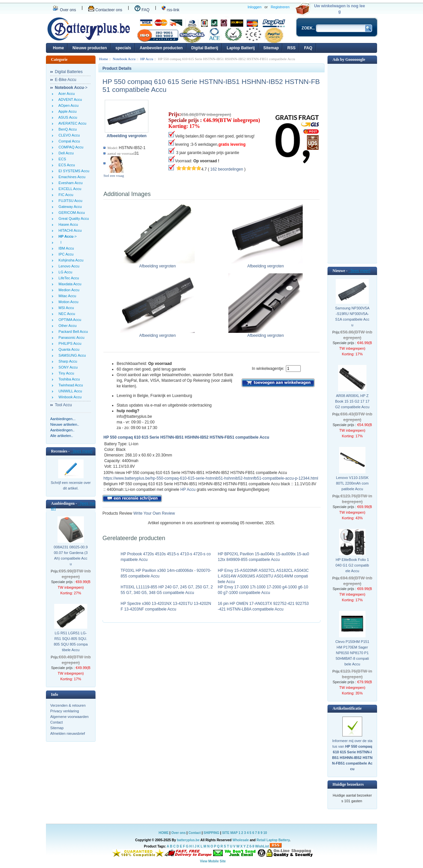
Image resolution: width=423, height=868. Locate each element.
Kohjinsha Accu (70, 260)
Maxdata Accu (69, 284)
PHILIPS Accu (69, 343)
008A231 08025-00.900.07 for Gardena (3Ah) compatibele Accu (71, 555)
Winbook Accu (69, 397)
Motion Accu (67, 302)
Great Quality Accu (73, 218)
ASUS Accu (67, 117)
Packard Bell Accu (72, 332)
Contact (57, 722)
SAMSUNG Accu (71, 355)
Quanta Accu (68, 349)
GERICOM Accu (71, 213)
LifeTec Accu (68, 278)
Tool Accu (63, 405)
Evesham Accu (70, 183)
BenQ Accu (67, 129)
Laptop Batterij (241, 48)
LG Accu (64, 272)
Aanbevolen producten (161, 48)
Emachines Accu (71, 177)
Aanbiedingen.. (62, 430)
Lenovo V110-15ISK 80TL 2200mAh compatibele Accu (352, 483)
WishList (262, 846)
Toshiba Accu (68, 379)
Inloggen (254, 7)
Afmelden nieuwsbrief (68, 733)
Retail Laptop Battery (273, 840)
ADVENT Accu (69, 99)
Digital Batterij (205, 48)
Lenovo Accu (68, 266)
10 (265, 833)
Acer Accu (66, 94)
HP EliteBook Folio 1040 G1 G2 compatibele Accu (352, 565)
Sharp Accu (67, 361)
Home (58, 48)
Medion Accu (68, 290)
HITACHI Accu (69, 230)
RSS (291, 48)
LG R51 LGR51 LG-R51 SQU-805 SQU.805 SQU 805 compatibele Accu (71, 641)
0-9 (252, 846)
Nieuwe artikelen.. (65, 424)
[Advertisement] (352, 163)
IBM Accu (65, 248)
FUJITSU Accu (69, 201)
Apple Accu (67, 111)
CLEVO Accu (68, 135)
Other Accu (67, 326)
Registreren (280, 7)
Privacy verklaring (65, 711)
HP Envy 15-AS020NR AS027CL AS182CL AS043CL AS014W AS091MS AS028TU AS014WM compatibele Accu (263, 576)
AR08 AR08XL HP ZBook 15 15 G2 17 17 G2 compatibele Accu (352, 401)
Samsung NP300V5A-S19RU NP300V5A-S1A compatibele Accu (352, 316)
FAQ (142, 10)
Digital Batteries (69, 72)
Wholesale (240, 840)
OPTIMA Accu (69, 320)
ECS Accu (66, 165)
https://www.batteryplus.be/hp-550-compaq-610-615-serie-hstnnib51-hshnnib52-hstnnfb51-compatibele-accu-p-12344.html (211, 478)
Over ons (64, 10)
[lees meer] (82, 451)
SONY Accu (67, 367)
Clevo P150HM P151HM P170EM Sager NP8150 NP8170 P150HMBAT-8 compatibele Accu (352, 653)
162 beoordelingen (227, 169)
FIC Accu (65, 195)
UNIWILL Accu (69, 391)
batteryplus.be (188, 840)
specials (123, 48)
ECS (61, 159)
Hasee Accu (67, 224)
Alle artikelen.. (62, 436)
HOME (164, 833)
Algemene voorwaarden (69, 717)
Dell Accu (65, 153)
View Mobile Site (213, 861)
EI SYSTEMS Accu (73, 171)
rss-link (170, 10)
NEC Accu (66, 314)
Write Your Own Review (154, 513)
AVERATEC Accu (71, 123)
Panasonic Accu (70, 337)
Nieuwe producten (90, 48)
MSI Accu (65, 308)
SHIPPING (211, 833)
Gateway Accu (69, 207)
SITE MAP (230, 833)
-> (71, 88)
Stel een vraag (114, 176)
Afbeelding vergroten (157, 264)
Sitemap (271, 48)
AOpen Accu (68, 105)
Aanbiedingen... (63, 419)
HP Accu (147, 59)
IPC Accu (65, 254)
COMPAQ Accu (70, 147)
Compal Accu (68, 141)
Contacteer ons (105, 10)
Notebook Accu (124, 59)
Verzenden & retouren (68, 705)
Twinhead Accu (70, 385)
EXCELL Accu (69, 189)
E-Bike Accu (66, 80)
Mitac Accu (66, 296)
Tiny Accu (65, 373)
